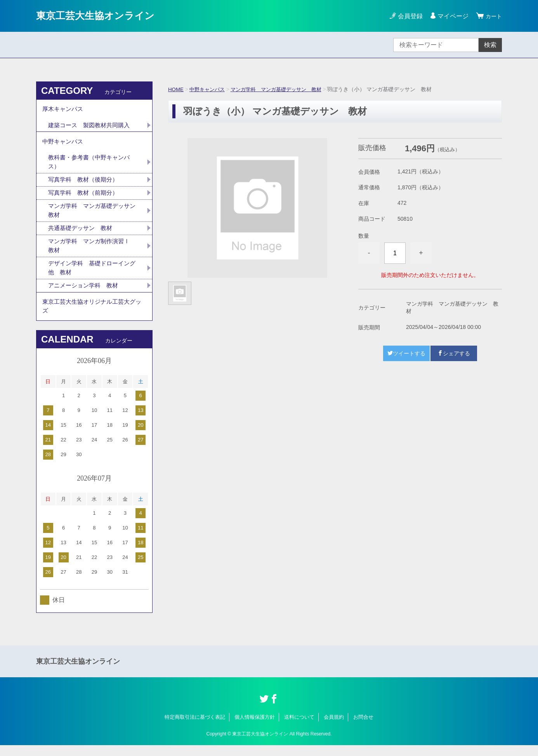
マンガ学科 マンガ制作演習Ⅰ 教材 (95, 253)
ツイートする (406, 353)
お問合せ (363, 728)
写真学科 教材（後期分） (85, 184)
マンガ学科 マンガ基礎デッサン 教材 (283, 89)
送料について (299, 728)
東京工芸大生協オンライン (102, 16)
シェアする (454, 353)
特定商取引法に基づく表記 (195, 728)
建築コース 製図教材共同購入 (92, 127)
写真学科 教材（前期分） (85, 198)
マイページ (451, 16)
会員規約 (334, 728)
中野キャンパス (209, 89)
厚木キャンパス (64, 110)
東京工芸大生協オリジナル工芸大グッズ (92, 316)
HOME (176, 89)
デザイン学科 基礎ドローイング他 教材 (92, 276)
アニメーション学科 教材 (85, 294)
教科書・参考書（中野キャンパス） (92, 166)
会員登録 (408, 16)
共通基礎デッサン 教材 (82, 234)
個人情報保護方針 (255, 728)
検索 (490, 45)
